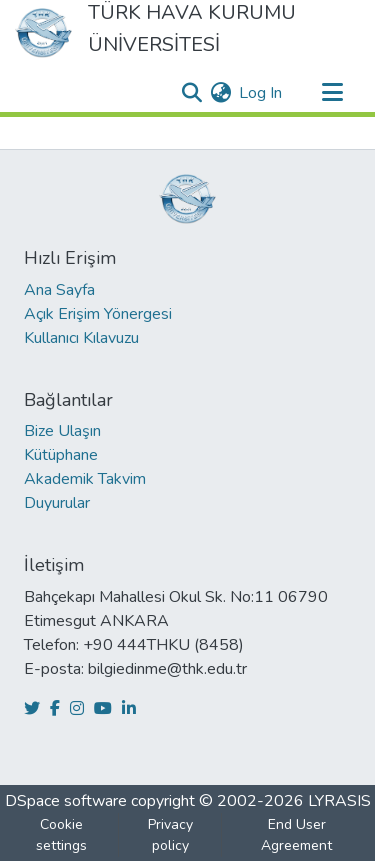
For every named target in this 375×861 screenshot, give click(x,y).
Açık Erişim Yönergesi (98, 314)
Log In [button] (261, 93)
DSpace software (66, 801)
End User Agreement (296, 835)
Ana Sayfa (59, 290)
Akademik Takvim (85, 479)
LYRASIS (339, 801)
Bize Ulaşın (62, 431)
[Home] (43, 33)
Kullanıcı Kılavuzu (81, 338)
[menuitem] (220, 93)
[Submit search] (191, 93)
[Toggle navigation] (332, 93)
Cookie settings (61, 835)
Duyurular (57, 503)
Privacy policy (170, 835)
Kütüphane (61, 455)
